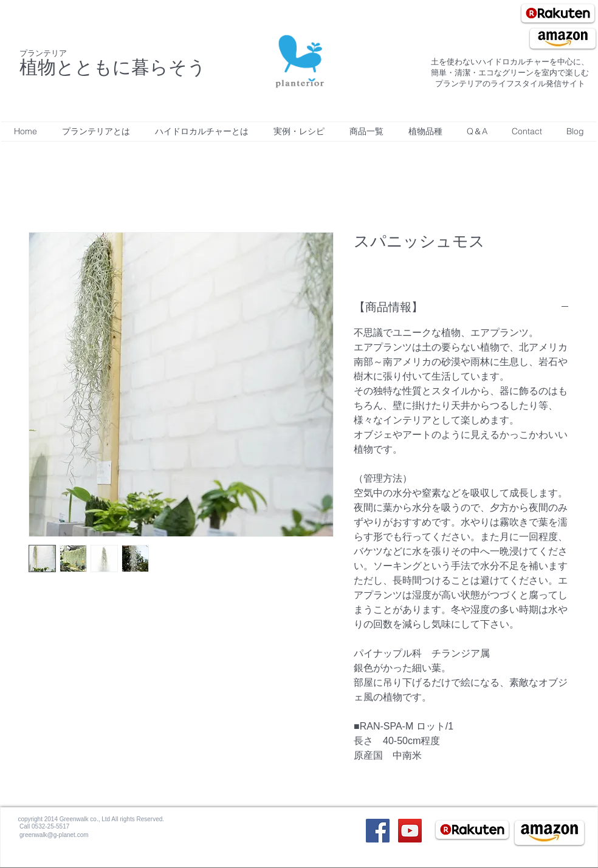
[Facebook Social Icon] (378, 831)
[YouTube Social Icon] (410, 831)
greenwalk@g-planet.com (54, 835)
